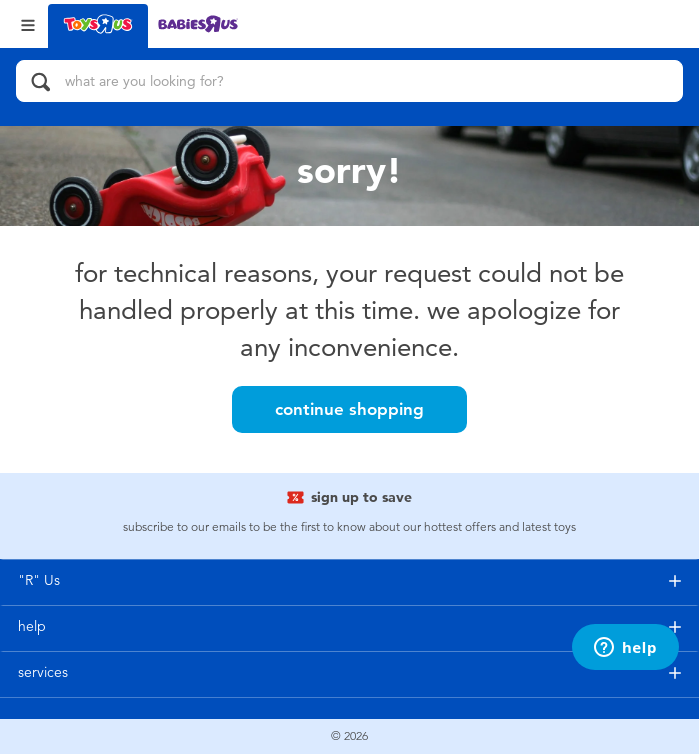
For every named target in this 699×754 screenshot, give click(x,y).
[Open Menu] (28, 23)
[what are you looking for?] (349, 81)
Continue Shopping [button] (349, 409)
